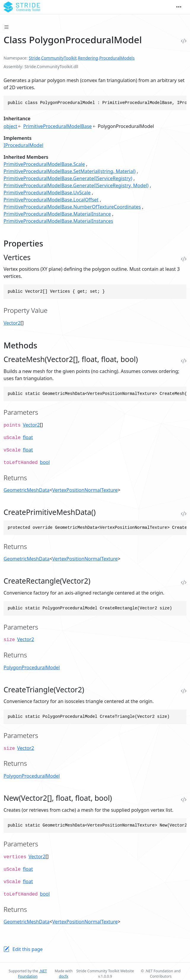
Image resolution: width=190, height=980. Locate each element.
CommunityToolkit (59, 58)
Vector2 (12, 323)
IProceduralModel (23, 145)
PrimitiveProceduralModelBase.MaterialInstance (57, 214)
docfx (64, 976)
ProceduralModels (117, 58)
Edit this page (28, 949)
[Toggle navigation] (179, 7)
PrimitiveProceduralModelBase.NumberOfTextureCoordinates (72, 207)
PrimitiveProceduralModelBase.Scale (44, 164)
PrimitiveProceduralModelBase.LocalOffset (51, 200)
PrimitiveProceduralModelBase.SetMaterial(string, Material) (70, 171)
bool (45, 462)
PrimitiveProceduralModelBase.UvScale (47, 193)
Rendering (88, 58)
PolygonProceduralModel (32, 667)
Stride (35, 58)
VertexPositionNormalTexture (85, 490)
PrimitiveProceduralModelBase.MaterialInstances (58, 221)
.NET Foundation (32, 974)
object (10, 126)
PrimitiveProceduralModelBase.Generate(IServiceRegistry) (68, 178)
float (28, 437)
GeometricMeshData (27, 490)
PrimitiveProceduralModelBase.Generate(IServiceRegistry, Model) (76, 185)
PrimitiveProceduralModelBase (57, 126)
